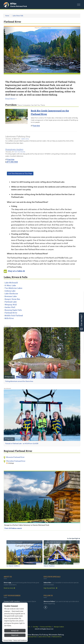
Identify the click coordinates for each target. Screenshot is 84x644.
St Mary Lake (10, 285)
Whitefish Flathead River (16, 461)
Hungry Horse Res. (12, 299)
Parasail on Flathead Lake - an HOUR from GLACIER (22, 444)
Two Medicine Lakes (13, 288)
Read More (11, 99)
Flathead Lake (11, 302)
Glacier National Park (19, 6)
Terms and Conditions (20, 640)
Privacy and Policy (46, 627)
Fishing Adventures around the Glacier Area (19, 381)
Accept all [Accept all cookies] (15, 631)
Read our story (9, 588)
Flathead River (11, 313)
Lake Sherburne (11, 294)
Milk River (9, 318)
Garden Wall (10, 307)
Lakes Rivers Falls (18, 16)
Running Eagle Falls (13, 310)
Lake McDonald (11, 283)
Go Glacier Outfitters (13, 566)
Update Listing (25, 139)
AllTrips (13, 4)
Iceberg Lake (10, 291)
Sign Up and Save (50, 588)
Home (7, 16)
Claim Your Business (20, 152)
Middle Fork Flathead (14, 315)
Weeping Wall (11, 305)
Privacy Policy (8, 640)
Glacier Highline (49, 566)
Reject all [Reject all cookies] (15, 635)
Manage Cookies (59, 627)
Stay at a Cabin (16, 271)
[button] (9, 50)
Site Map (35, 627)
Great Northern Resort (45, 28)
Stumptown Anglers (14, 149)
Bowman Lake (11, 296)
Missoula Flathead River (15, 457)
